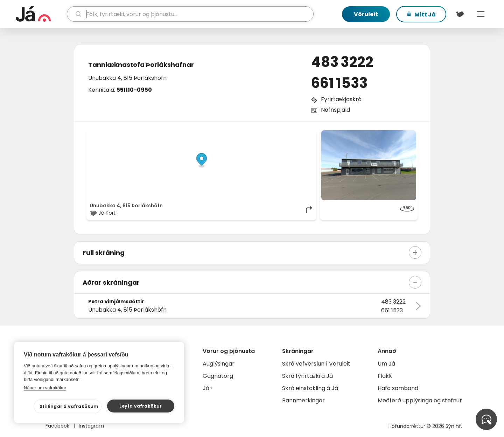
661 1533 (339, 83)
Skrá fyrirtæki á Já (307, 376)
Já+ (208, 388)
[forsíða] (40, 14)
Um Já (386, 364)
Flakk (385, 376)
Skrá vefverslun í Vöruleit (316, 364)
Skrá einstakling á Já (310, 388)
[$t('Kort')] (460, 14)
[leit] (190, 14)
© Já (241, 134)
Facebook (58, 426)
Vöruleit (366, 14)
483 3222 (342, 62)
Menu (481, 14)
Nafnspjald (335, 110)
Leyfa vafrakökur (141, 406)
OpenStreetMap (266, 134)
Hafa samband (398, 388)
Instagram (91, 426)
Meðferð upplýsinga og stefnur (420, 400)
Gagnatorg (218, 376)
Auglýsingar (219, 364)
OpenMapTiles (300, 134)
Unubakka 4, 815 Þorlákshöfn (127, 78)
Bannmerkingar (303, 400)
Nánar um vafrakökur (45, 388)
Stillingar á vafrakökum (69, 406)
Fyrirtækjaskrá (341, 99)
